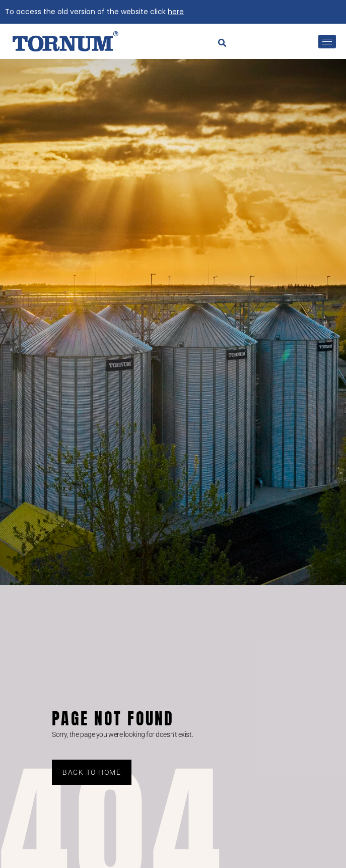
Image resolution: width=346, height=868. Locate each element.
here (176, 12)
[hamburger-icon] (327, 42)
